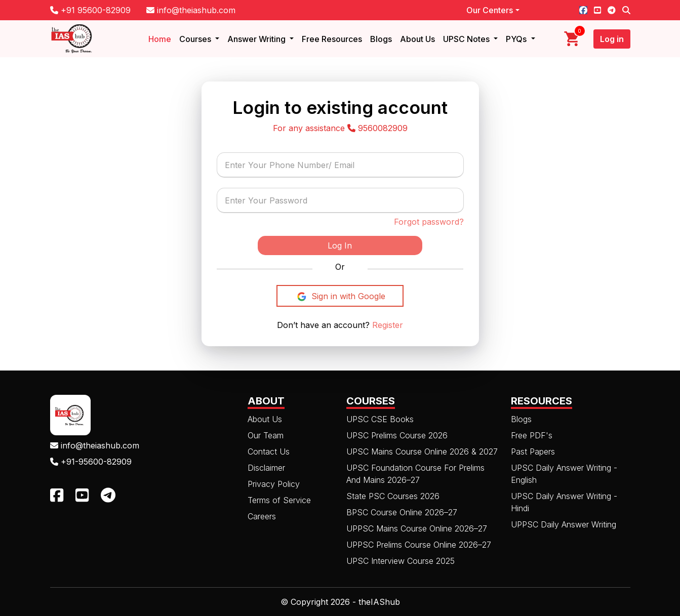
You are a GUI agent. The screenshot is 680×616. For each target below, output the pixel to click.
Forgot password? (429, 222)
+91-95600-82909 (91, 462)
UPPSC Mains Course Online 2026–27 (417, 528)
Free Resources (332, 39)
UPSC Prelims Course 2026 (397, 435)
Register (386, 325)
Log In (340, 245)
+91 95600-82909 (90, 10)
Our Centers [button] (490, 10)
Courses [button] (196, 39)
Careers (262, 516)
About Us (417, 39)
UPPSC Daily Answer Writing (564, 524)
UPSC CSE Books (380, 419)
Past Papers (533, 451)
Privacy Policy (274, 484)
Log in (612, 39)
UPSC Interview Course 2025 (401, 561)
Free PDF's (532, 435)
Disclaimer (266, 468)
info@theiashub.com (191, 10)
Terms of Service (279, 500)
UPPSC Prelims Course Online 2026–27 (419, 545)
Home (160, 39)
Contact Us (269, 451)
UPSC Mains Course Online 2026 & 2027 (422, 451)
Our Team (266, 435)
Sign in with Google (340, 297)
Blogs (381, 39)
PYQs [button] (517, 39)
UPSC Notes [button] (467, 39)
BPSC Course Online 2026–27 (402, 512)
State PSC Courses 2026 (393, 496)
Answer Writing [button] (257, 39)
